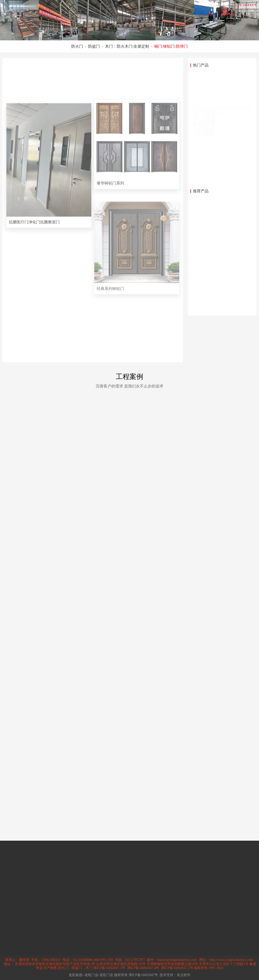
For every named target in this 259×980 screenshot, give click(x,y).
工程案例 (129, 377)
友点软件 (184, 975)
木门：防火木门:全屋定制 (127, 46)
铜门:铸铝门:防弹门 (171, 46)
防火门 (77, 46)
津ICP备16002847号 (143, 975)
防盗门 (94, 46)
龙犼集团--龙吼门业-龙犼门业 (91, 975)
